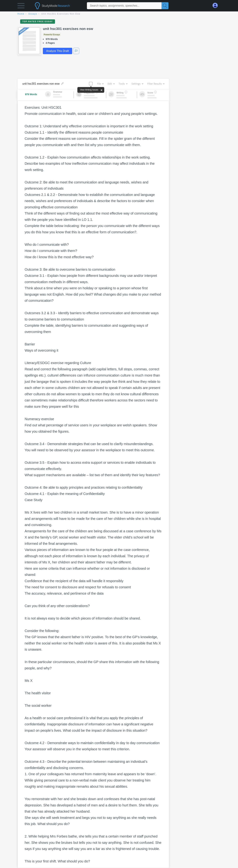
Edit (111, 84)
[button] (21, 6)
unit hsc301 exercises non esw (61, 14)
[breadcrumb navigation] (119, 14)
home (21, 14)
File (100, 84)
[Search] (165, 6)
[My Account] (216, 5)
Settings (137, 84)
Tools (123, 84)
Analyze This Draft (57, 51)
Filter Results (156, 84)
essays (33, 14)
